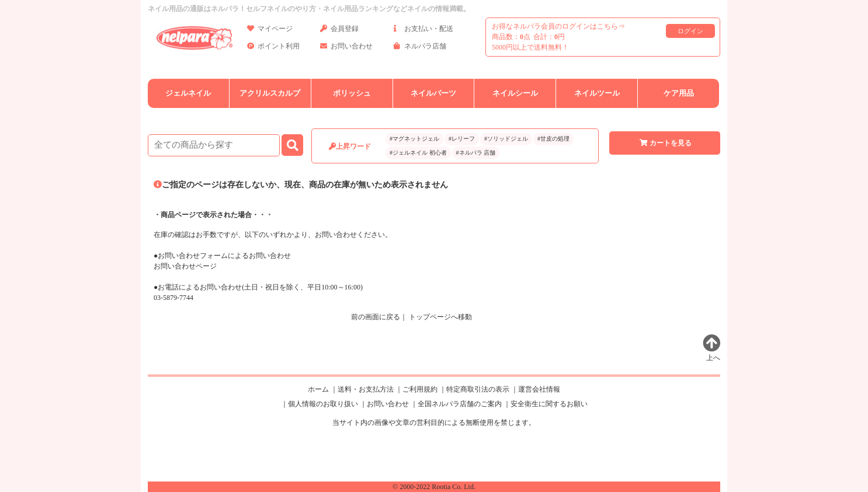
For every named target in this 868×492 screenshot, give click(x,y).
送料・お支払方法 (366, 389)
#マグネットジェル (414, 139)
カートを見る (665, 143)
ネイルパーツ (433, 93)
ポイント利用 (273, 48)
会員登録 (339, 31)
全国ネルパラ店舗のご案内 (460, 404)
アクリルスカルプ (270, 93)
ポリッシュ (352, 93)
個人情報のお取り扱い (323, 404)
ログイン (690, 31)
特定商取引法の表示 (478, 389)
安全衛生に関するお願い (549, 404)
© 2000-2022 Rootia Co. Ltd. (434, 487)
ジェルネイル (188, 93)
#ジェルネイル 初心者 (418, 153)
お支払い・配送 (423, 31)
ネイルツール (597, 93)
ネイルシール (515, 93)
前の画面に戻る (376, 317)
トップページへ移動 (440, 317)
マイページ (270, 31)
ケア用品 (679, 93)
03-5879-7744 (173, 298)
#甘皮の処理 (553, 139)
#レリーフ (462, 139)
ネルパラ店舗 (420, 48)
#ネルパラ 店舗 (476, 153)
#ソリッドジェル (506, 139)
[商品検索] (214, 145)
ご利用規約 (420, 389)
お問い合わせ (346, 48)
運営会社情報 (539, 389)
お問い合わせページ (185, 266)
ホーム (318, 389)
